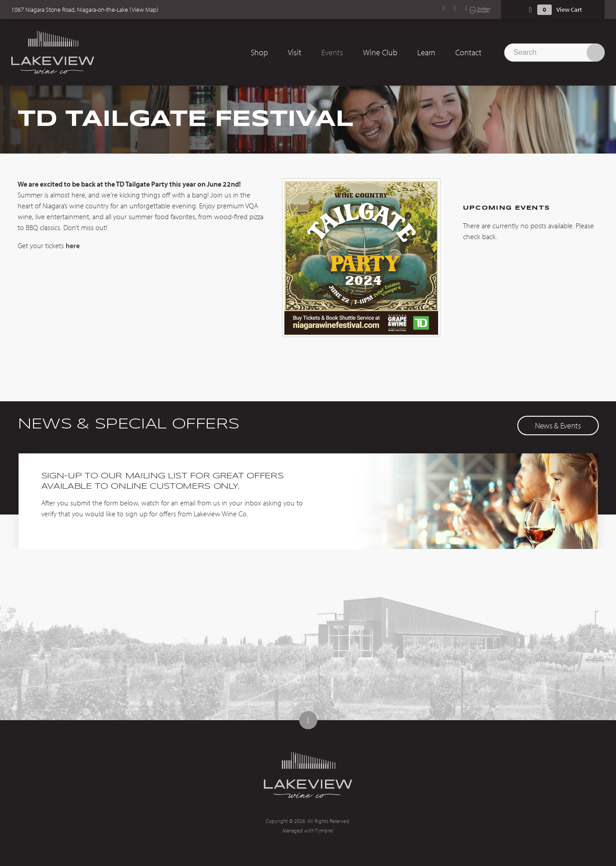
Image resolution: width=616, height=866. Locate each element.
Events (332, 52)
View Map (144, 10)
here (73, 245)
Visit (295, 52)
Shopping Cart (530, 10)
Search (596, 53)
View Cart (569, 10)
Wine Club (380, 52)
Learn (426, 52)
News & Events (558, 426)
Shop (259, 52)
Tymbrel (324, 830)
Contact (468, 52)
